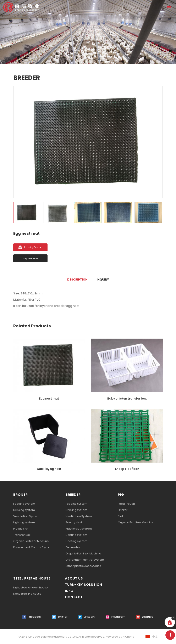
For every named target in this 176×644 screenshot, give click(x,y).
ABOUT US (74, 578)
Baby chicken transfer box (127, 399)
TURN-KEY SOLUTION (84, 585)
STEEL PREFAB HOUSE (32, 578)
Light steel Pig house (27, 594)
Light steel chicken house (31, 587)
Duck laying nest (49, 469)
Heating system (76, 541)
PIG (121, 495)
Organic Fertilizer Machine (31, 541)
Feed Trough (126, 504)
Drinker (123, 510)
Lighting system (24, 522)
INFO (69, 591)
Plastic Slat (21, 529)
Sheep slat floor (127, 469)
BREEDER (73, 495)
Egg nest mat (49, 399)
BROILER (21, 495)
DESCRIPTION (77, 279)
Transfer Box (22, 535)
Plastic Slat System (79, 529)
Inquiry (103, 279)
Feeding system (24, 504)
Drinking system (24, 510)
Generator (73, 547)
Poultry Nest (74, 522)
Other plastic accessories (83, 566)
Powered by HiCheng (120, 637)
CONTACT (74, 597)
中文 (155, 637)
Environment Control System (33, 547)
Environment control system (85, 560)
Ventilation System (26, 516)
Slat (121, 516)
